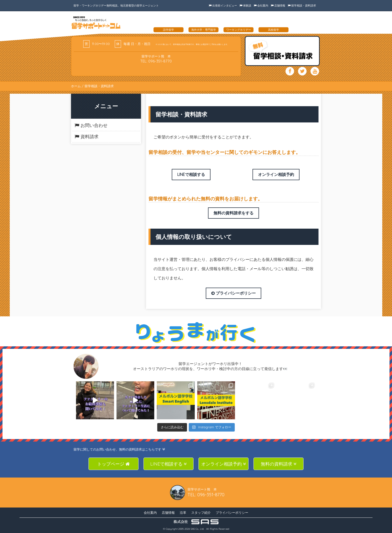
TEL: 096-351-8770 (156, 61)
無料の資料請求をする (233, 213)
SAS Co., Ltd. (197, 529)
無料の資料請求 (279, 464)
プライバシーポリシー (233, 293)
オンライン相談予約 (276, 174)
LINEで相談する (191, 174)
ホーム (76, 86)
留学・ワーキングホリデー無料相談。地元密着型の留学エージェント (116, 5)
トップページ (113, 464)
